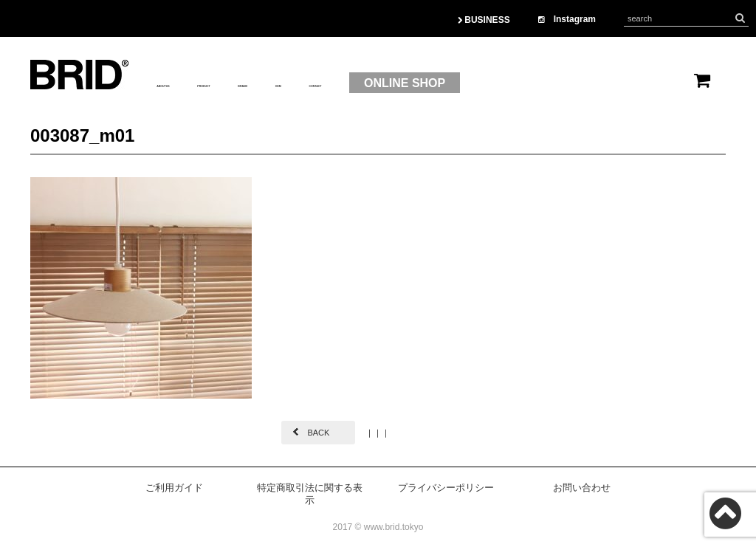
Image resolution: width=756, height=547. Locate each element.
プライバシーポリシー (446, 488)
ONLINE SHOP (574, 83)
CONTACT (466, 83)
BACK (318, 433)
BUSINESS (484, 20)
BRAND (343, 83)
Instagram (567, 19)
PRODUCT (268, 83)
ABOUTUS (186, 83)
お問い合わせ (582, 488)
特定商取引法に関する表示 (310, 494)
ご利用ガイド (174, 488)
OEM (401, 83)
